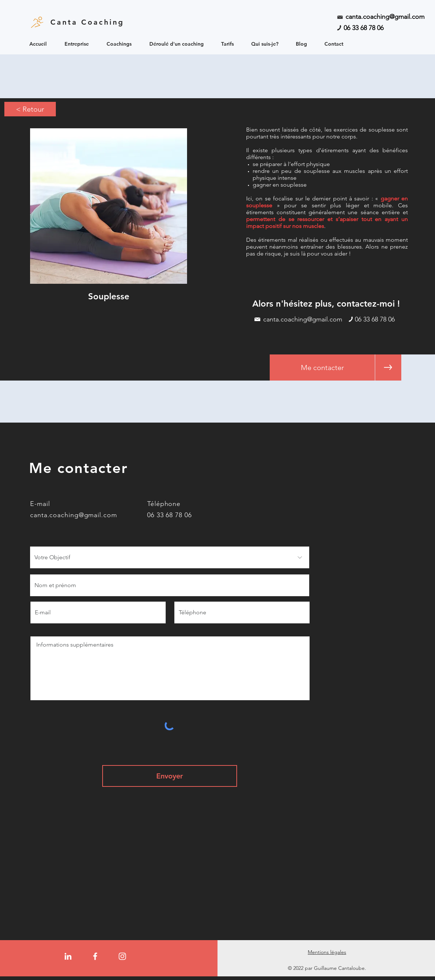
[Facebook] (95, 956)
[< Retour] (30, 109)
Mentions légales (327, 952)
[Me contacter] (322, 367)
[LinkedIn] (68, 956)
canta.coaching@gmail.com (385, 17)
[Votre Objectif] (170, 557)
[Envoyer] (170, 776)
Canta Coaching (87, 22)
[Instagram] (122, 956)
